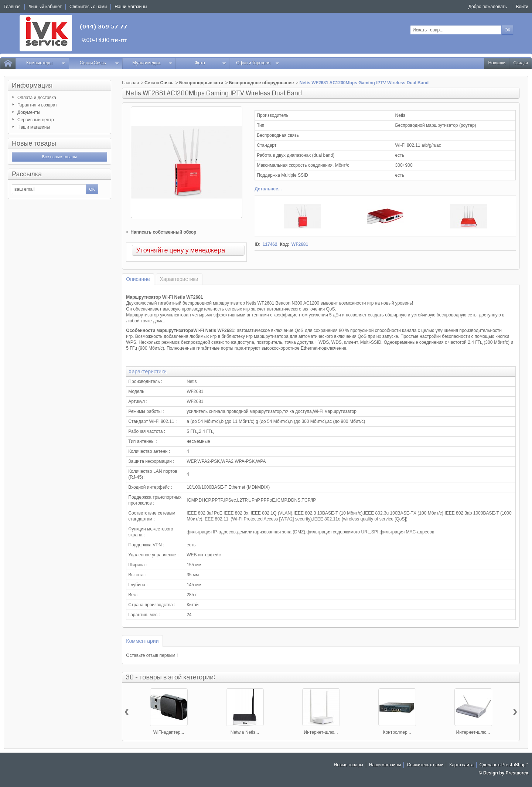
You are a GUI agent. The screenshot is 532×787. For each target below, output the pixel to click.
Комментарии (142, 641)
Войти (522, 7)
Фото (210, 63)
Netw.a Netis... (245, 732)
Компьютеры (46, 63)
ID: (258, 244)
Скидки (521, 63)
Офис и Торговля (258, 63)
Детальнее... (268, 189)
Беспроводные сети (201, 83)
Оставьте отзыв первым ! (152, 655)
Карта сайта (461, 765)
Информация (32, 85)
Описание (138, 279)
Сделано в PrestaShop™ (504, 765)
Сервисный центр (36, 120)
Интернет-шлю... (321, 732)
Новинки (497, 63)
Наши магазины (34, 127)
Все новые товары (59, 157)
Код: (284, 244)
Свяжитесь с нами (425, 765)
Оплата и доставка (37, 98)
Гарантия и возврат (37, 105)
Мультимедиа (152, 63)
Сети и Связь (100, 63)
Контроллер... (397, 732)
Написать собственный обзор (163, 232)
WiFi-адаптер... (169, 732)
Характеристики (179, 279)
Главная (130, 83)
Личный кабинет (45, 7)
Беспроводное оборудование (261, 83)
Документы (29, 112)
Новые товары (34, 143)
